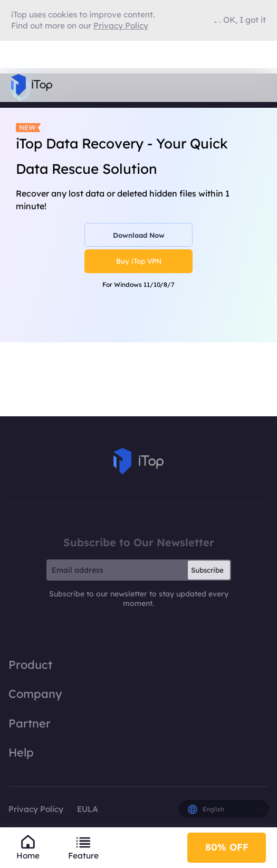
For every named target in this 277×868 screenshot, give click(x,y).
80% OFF (227, 847)
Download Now (139, 235)
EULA (88, 809)
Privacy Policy (36, 809)
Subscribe (207, 570)
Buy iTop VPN (139, 261)
